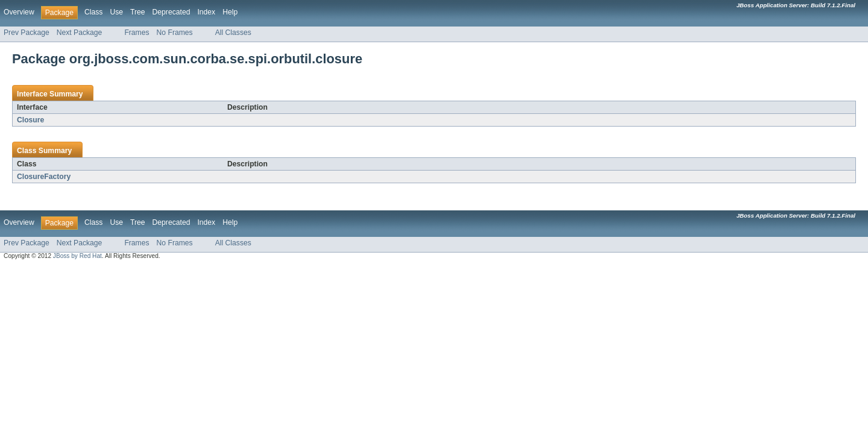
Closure (30, 120)
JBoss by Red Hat (77, 256)
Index (206, 12)
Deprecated (171, 12)
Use (116, 12)
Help (230, 12)
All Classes (233, 33)
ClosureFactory (44, 177)
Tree (138, 12)
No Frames (175, 33)
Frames (137, 33)
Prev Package (27, 33)
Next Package (80, 33)
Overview (19, 12)
